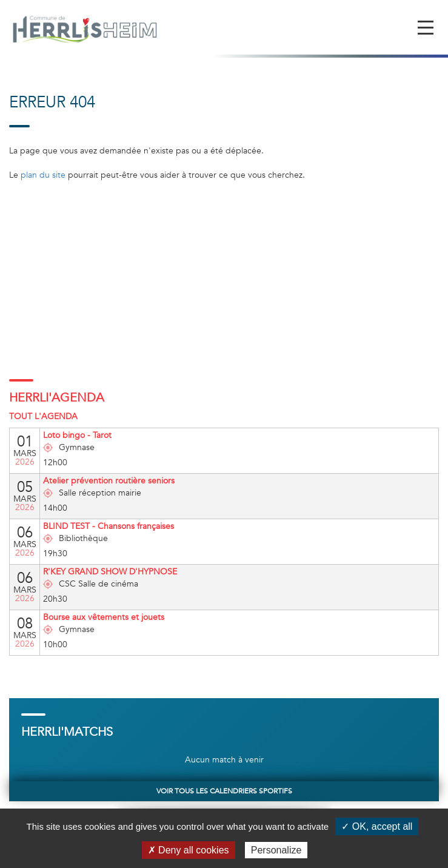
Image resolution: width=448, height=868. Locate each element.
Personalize (276, 850)
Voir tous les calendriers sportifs (224, 791)
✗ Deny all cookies (189, 850)
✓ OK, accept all (377, 826)
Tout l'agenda (43, 416)
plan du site (43, 175)
